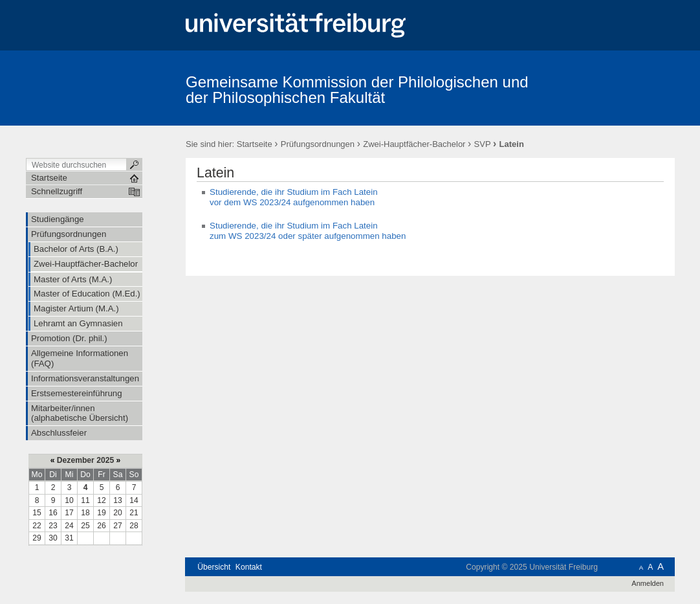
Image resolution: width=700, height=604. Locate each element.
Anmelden (648, 583)
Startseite (255, 144)
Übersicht (214, 567)
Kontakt (249, 567)
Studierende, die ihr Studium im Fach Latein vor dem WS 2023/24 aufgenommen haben (294, 197)
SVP (483, 144)
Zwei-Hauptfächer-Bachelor (414, 144)
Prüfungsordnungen (318, 144)
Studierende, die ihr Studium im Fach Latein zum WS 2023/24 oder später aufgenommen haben (308, 231)
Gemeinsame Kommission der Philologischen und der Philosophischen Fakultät (357, 90)
